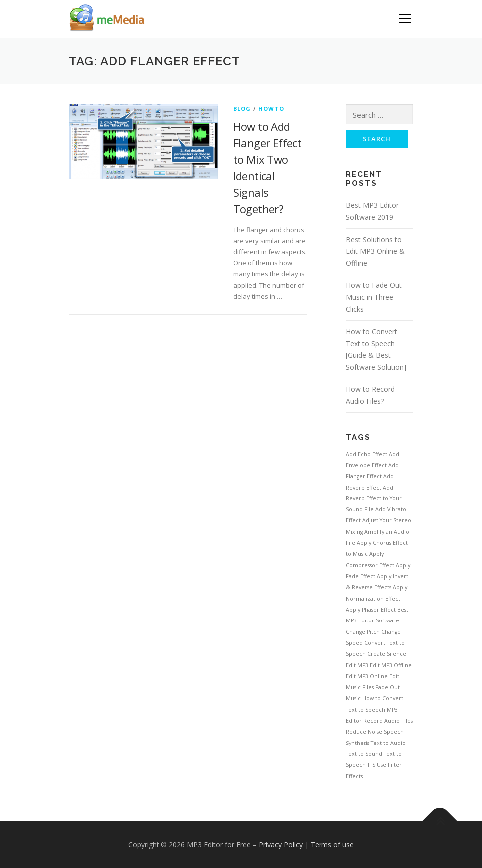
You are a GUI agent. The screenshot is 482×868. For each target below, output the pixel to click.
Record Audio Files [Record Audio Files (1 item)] (388, 721)
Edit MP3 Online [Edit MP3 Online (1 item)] (367, 676)
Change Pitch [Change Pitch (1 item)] (363, 632)
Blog (242, 108)
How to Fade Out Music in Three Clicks (374, 297)
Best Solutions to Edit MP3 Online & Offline (375, 251)
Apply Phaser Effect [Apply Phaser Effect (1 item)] (371, 610)
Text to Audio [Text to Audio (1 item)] (388, 743)
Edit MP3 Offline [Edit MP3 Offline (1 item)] (391, 665)
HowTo (271, 108)
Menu (404, 18)
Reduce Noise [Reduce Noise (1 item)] (364, 732)
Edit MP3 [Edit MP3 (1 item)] (357, 665)
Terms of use (332, 844)
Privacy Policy (281, 844)
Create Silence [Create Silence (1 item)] (387, 654)
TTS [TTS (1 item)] (371, 765)
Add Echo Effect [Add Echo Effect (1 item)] (367, 454)
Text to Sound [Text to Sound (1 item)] (364, 754)
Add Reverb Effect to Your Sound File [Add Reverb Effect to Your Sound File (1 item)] (374, 499)
